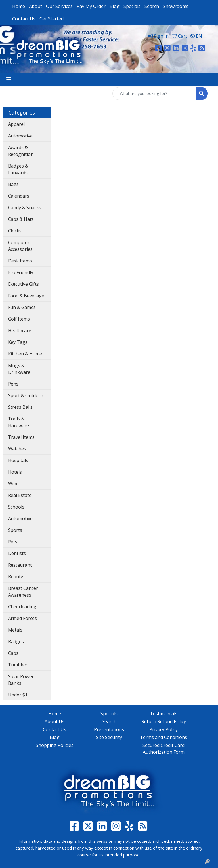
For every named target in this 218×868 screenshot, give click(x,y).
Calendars (19, 196)
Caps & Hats (21, 219)
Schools (16, 507)
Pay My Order (91, 6)
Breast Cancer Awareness (23, 592)
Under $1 (18, 695)
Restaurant (20, 565)
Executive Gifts (23, 284)
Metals (15, 630)
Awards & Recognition (21, 151)
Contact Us (24, 19)
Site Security (109, 737)
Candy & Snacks (25, 208)
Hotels (15, 472)
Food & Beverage (26, 296)
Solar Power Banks (21, 680)
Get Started (52, 19)
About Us (54, 721)
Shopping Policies (55, 745)
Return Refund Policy (164, 721)
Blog (115, 6)
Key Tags (18, 342)
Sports (15, 530)
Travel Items (21, 437)
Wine (13, 484)
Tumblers (18, 665)
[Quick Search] (154, 94)
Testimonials (164, 714)
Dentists (17, 553)
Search (152, 6)
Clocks (15, 231)
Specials (132, 6)
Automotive (20, 136)
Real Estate (20, 495)
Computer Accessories (20, 246)
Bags (13, 184)
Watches (17, 449)
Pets (13, 542)
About (35, 6)
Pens (13, 384)
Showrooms (176, 6)
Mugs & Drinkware (19, 369)
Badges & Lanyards (18, 169)
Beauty (15, 577)
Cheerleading (22, 607)
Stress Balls (20, 407)
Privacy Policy (163, 729)
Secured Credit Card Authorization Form (163, 749)
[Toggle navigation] (9, 79)
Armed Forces (22, 618)
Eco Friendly (21, 272)
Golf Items (19, 319)
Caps (13, 653)
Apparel (16, 124)
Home (19, 6)
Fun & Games (22, 307)
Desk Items (20, 261)
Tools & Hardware (18, 422)
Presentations (109, 729)
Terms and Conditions (163, 737)
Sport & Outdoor (26, 395)
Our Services (59, 6)
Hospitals (18, 460)
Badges (16, 642)
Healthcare (20, 331)
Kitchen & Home (25, 354)
